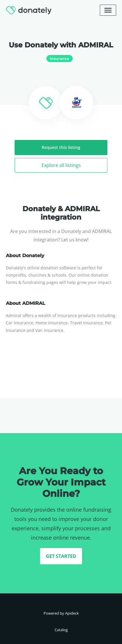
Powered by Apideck (61, 613)
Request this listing (61, 147)
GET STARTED (61, 556)
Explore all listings (61, 165)
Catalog (61, 630)
